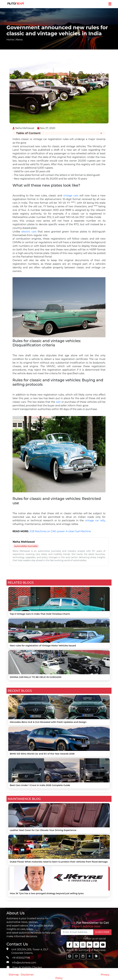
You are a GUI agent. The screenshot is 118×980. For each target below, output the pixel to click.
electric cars (29, 232)
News (19, 40)
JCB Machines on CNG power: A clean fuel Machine (60, 531)
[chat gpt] (70, 956)
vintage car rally (95, 520)
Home (10, 40)
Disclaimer (27, 975)
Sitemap (14, 975)
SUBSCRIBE (102, 932)
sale (58, 402)
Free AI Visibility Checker (27, 967)
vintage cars (71, 196)
